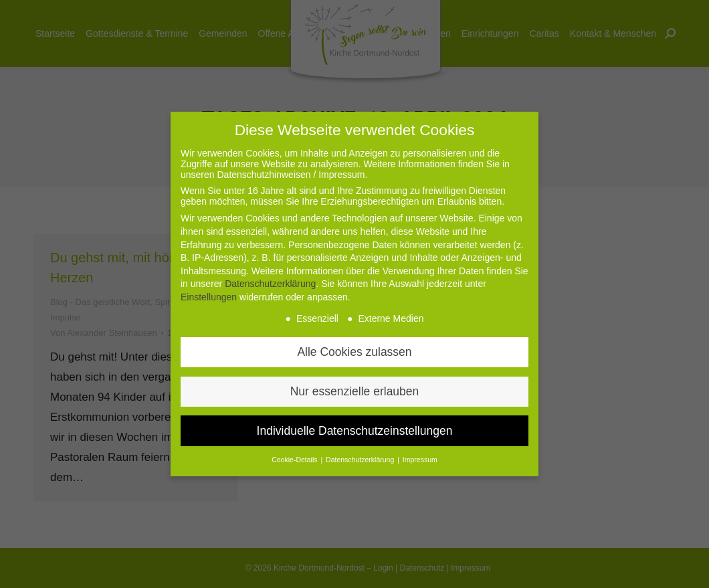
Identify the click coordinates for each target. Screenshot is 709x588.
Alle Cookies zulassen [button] (354, 352)
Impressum (420, 460)
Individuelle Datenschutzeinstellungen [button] (355, 431)
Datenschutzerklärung (270, 284)
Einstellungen (209, 297)
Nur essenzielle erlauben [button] (355, 391)
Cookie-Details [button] (295, 460)
